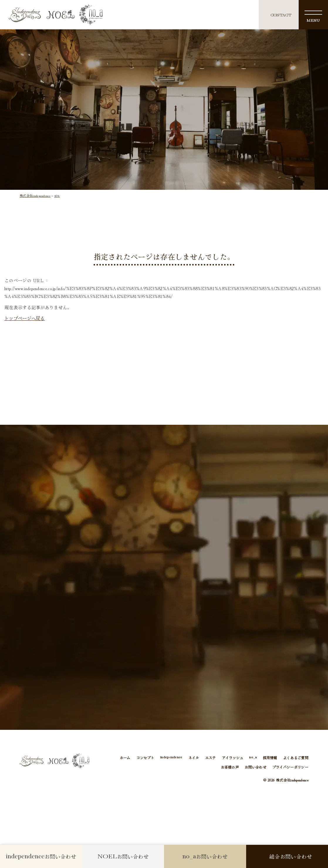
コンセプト (146, 758)
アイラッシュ (233, 758)
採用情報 (270, 758)
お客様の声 (230, 767)
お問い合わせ (256, 767)
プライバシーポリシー (290, 767)
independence (171, 757)
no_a (253, 757)
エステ (211, 758)
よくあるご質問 (296, 758)
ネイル (194, 758)
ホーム (125, 758)
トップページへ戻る (25, 318)
